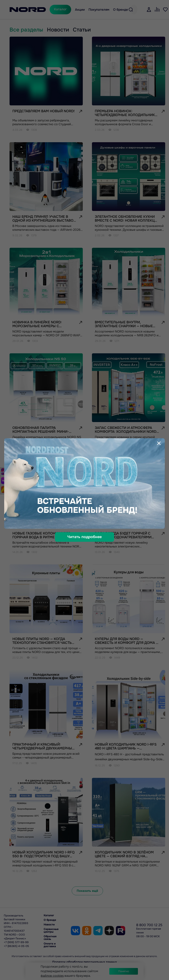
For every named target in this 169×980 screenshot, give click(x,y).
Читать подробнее (84, 537)
